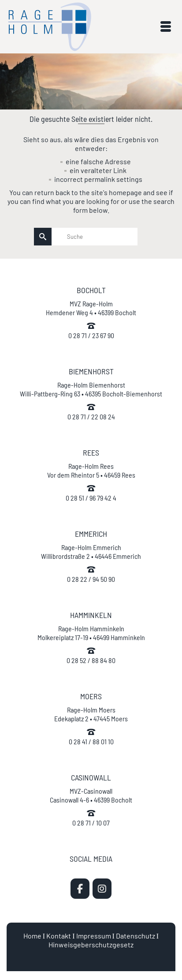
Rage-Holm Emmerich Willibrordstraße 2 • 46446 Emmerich (91, 552)
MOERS (91, 696)
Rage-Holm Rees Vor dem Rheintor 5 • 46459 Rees (91, 470)
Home (32, 936)
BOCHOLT (91, 290)
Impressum (94, 936)
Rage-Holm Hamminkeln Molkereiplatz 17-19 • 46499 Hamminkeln (91, 633)
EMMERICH (91, 534)
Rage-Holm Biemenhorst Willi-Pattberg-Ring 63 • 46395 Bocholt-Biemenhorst (91, 389)
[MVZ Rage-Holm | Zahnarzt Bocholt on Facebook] (80, 889)
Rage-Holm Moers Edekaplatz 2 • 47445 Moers (91, 714)
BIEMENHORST (91, 371)
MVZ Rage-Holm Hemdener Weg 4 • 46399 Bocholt (91, 308)
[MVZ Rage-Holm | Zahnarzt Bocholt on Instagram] (102, 889)
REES (91, 452)
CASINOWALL (91, 777)
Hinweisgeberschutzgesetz (91, 944)
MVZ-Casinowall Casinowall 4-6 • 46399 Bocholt (91, 795)
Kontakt (59, 936)
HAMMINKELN (91, 615)
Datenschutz (136, 936)
